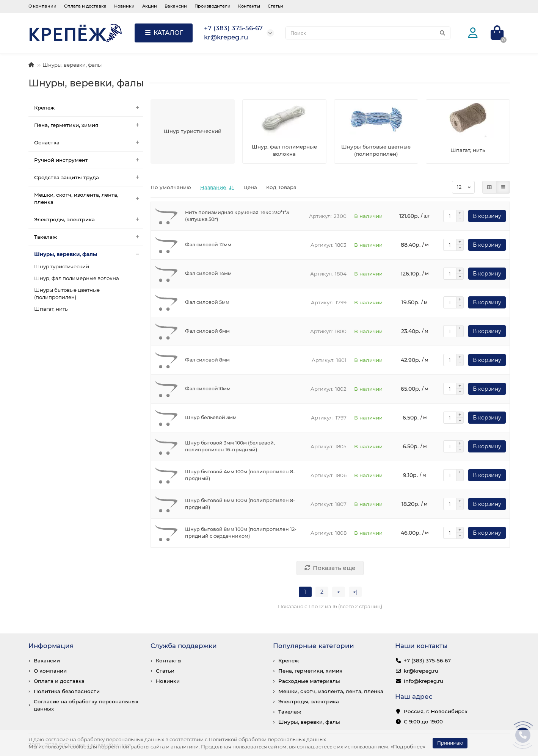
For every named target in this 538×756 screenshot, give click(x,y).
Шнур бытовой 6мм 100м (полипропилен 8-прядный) (240, 504)
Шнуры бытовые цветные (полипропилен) (67, 293)
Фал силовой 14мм (208, 273)
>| (355, 592)
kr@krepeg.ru (421, 671)
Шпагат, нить (51, 309)
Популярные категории (314, 646)
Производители (213, 6)
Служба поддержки (184, 646)
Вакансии (176, 6)
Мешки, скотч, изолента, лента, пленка (89, 199)
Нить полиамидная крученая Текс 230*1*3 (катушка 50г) (237, 216)
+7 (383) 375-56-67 (427, 661)
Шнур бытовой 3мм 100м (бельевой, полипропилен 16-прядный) (230, 446)
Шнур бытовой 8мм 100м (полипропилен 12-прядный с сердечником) (241, 533)
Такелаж (89, 237)
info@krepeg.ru (423, 681)
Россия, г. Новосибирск (436, 711)
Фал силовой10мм (208, 389)
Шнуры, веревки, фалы (89, 254)
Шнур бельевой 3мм (211, 417)
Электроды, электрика (89, 220)
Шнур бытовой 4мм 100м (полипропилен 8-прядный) (240, 475)
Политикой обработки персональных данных (267, 739)
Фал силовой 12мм (208, 245)
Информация (51, 646)
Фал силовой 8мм (207, 360)
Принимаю (450, 743)
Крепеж (89, 108)
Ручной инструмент (89, 160)
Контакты (249, 6)
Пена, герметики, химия (89, 125)
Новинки (124, 6)
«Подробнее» (408, 747)
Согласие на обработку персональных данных (86, 705)
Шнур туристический (62, 266)
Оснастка (89, 143)
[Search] (368, 33)
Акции (150, 6)
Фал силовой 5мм (207, 302)
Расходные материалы (309, 681)
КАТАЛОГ (164, 33)
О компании (42, 6)
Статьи (275, 6)
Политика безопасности (67, 691)
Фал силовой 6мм (207, 331)
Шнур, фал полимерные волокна (77, 278)
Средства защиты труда (89, 178)
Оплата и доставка (85, 6)
